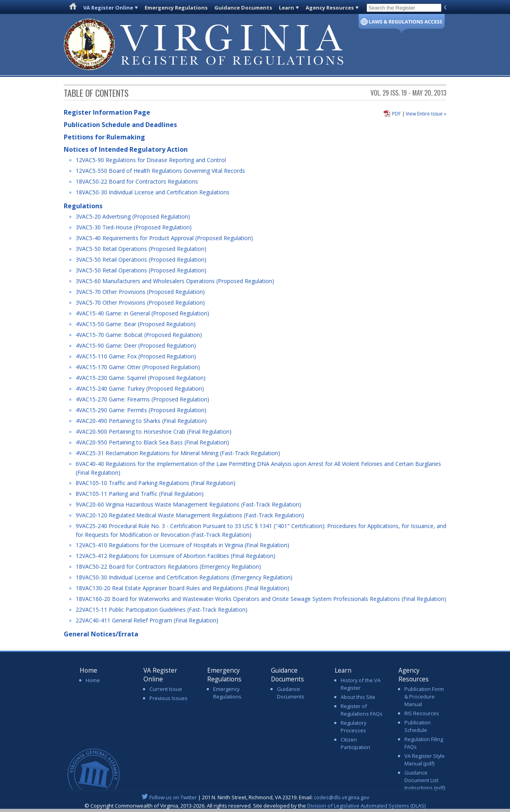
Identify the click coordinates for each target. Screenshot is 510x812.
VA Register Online (108, 8)
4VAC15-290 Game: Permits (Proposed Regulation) (141, 410)
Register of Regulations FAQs (362, 710)
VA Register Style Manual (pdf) (425, 760)
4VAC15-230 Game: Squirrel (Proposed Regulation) (141, 378)
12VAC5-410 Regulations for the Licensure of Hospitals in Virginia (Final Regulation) (182, 545)
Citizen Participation (355, 743)
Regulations (83, 206)
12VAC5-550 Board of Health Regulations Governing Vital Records (160, 171)
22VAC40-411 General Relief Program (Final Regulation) (147, 620)
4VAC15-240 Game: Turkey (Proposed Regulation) (140, 388)
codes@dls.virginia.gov (342, 797)
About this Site (358, 697)
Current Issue (166, 689)
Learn (286, 8)
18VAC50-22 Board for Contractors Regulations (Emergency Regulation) (168, 566)
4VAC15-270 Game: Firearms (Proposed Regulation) (142, 399)
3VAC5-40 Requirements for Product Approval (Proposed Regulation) (164, 238)
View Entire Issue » (426, 114)
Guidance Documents (243, 8)
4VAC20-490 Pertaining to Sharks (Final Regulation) (141, 421)
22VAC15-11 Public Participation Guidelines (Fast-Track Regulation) (162, 609)
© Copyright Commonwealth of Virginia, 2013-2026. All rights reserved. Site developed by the (255, 806)
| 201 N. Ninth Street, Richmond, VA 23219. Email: (255, 797)
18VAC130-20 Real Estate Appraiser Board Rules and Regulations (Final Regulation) (182, 588)
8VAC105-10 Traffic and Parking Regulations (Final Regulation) (156, 483)
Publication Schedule (418, 726)
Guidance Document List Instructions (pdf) (425, 780)
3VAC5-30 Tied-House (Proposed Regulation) (134, 227)
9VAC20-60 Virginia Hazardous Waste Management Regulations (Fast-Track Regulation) (188, 504)
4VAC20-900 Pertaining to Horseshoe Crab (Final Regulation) (154, 431)
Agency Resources (330, 8)
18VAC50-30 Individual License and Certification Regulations (153, 192)
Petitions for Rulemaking (104, 137)
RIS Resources (422, 713)
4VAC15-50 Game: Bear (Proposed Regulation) (136, 324)
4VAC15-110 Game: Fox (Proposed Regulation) (136, 356)
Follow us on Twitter (173, 797)
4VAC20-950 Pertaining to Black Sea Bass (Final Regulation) (152, 442)
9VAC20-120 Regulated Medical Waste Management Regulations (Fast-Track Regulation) (190, 515)
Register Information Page (107, 112)
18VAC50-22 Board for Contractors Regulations (137, 181)
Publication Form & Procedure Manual (424, 697)
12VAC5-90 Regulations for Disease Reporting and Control (151, 160)
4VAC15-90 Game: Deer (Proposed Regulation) (136, 345)
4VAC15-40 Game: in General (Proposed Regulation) (142, 313)
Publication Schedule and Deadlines (120, 125)
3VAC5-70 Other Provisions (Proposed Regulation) (140, 292)
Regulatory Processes (353, 727)
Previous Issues (169, 698)
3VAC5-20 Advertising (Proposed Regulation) (133, 216)
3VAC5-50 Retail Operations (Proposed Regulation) (141, 249)
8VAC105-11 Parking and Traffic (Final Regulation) (140, 494)
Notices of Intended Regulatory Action (126, 149)
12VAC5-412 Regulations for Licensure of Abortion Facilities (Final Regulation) (176, 556)
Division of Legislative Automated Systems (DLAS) (366, 806)
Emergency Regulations (176, 8)
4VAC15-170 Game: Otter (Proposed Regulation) (138, 367)
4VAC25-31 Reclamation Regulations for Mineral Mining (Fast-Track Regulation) (178, 453)
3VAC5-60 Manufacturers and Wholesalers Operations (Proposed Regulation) (175, 281)
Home (93, 680)
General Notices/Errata (101, 634)
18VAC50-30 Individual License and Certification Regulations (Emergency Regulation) (184, 577)
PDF (396, 114)
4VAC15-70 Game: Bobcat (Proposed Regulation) (139, 335)
